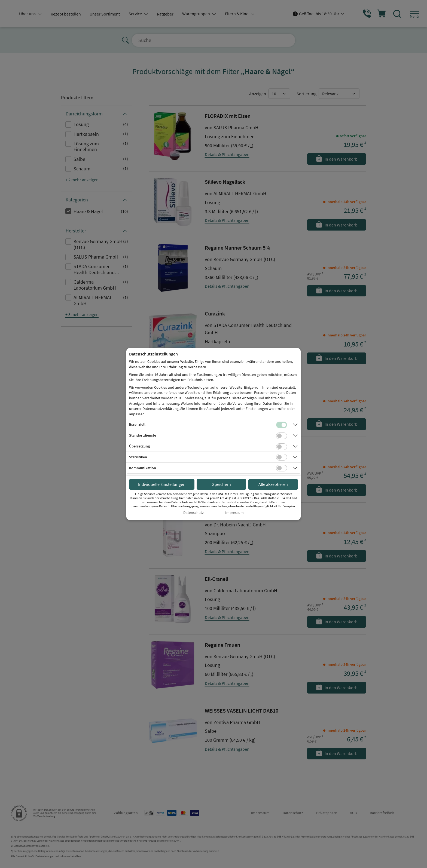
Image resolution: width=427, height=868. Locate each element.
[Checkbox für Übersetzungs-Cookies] (282, 447)
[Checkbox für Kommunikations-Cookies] (282, 468)
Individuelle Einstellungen (162, 484)
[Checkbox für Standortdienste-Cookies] (282, 436)
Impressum (234, 513)
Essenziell (137, 424)
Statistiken (138, 457)
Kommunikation (143, 468)
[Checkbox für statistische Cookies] (282, 457)
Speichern (222, 484)
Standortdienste (143, 435)
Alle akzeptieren (273, 484)
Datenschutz (193, 513)
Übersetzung (139, 446)
